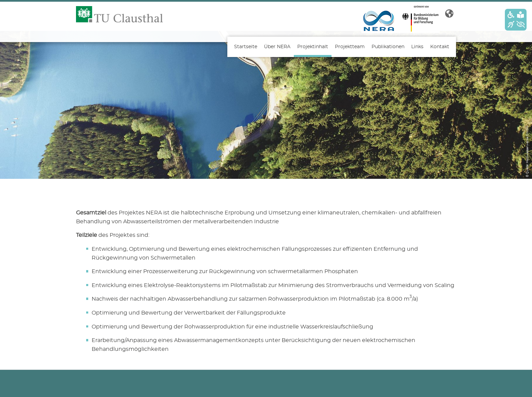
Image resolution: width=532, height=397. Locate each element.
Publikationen (388, 47)
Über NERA (277, 47)
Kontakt (440, 47)
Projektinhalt (313, 47)
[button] (449, 14)
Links (417, 47)
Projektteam (350, 47)
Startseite (246, 47)
